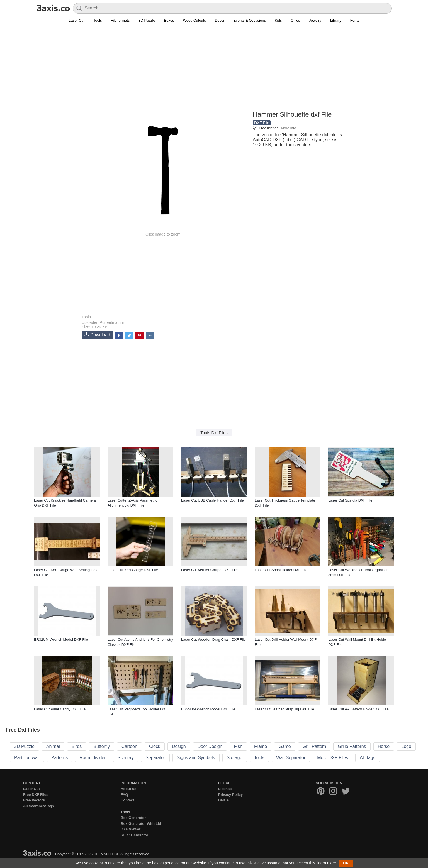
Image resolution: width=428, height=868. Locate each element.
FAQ (124, 795)
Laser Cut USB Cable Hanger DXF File (212, 500)
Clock (155, 746)
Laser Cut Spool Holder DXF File (281, 570)
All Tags (368, 758)
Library (336, 20)
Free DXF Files (36, 795)
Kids (278, 20)
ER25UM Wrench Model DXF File (208, 709)
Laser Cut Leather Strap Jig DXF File (284, 709)
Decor (220, 20)
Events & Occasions (250, 20)
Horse (384, 746)
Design (179, 746)
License (225, 789)
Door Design (210, 746)
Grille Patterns (352, 746)
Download (97, 335)
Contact (127, 800)
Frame (261, 746)
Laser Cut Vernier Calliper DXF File (209, 570)
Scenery (126, 758)
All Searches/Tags (39, 806)
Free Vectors (34, 800)
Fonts (355, 20)
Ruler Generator (134, 835)
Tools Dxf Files (214, 433)
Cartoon (129, 746)
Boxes (169, 20)
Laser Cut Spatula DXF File (350, 500)
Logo (406, 746)
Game (285, 746)
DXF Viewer (131, 829)
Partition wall (27, 758)
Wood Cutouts (194, 20)
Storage (235, 758)
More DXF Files (333, 758)
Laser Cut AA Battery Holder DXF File (358, 709)
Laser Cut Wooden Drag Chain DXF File (213, 640)
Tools (98, 20)
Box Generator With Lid (141, 824)
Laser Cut (77, 20)
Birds (77, 746)
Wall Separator (291, 758)
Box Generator (133, 818)
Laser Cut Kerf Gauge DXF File (133, 570)
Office (295, 20)
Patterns (60, 758)
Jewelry (315, 20)
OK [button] (346, 863)
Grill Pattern (314, 746)
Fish (238, 746)
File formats (120, 20)
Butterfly (102, 746)
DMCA (224, 800)
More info (288, 128)
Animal (53, 746)
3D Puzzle (147, 20)
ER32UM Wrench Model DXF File (61, 640)
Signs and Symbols (196, 758)
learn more (327, 863)
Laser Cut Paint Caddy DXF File (60, 709)
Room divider (93, 758)
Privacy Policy (230, 795)
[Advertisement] (214, 70)
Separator (155, 758)
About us (128, 789)
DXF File (262, 123)
